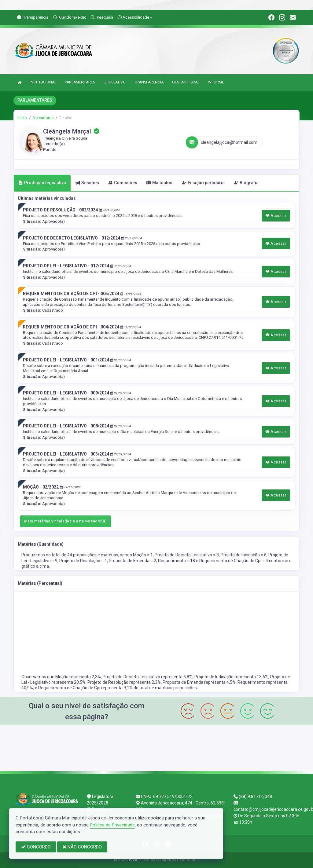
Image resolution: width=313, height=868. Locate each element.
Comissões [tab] (123, 183)
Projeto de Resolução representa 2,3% (124, 682)
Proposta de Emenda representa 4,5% (199, 682)
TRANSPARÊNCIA (149, 82)
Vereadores (43, 118)
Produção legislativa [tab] (42, 183)
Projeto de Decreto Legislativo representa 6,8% (148, 677)
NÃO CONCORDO (82, 847)
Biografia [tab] (246, 183)
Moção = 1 (143, 555)
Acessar (276, 216)
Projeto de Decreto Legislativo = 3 (187, 555)
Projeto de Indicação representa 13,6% (231, 677)
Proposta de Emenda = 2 (133, 561)
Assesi (135, 860)
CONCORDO (36, 847)
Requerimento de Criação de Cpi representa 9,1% (86, 688)
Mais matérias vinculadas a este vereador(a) (66, 521)
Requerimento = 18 (177, 561)
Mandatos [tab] (159, 183)
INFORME (216, 82)
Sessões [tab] (87, 183)
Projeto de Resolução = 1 (83, 561)
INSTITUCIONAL (43, 82)
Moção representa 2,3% (78, 677)
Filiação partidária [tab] (203, 183)
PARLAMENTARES (80, 82)
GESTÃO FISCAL (186, 82)
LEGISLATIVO (115, 82)
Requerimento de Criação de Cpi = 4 (234, 561)
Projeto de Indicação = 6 (244, 555)
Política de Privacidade (112, 825)
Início (22, 118)
